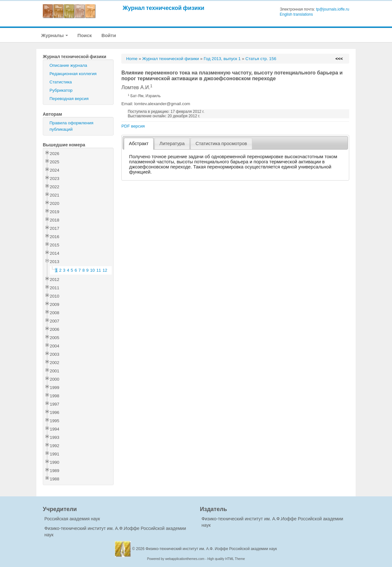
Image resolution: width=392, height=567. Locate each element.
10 (92, 270)
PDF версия (133, 126)
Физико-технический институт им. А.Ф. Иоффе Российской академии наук (211, 549)
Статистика (61, 82)
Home (132, 59)
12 (105, 270)
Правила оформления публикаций (71, 126)
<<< (339, 59)
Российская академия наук (72, 519)
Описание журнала (68, 65)
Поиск (85, 35)
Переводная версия (69, 99)
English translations (296, 14)
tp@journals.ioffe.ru (333, 9)
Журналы (55, 35)
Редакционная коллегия (73, 74)
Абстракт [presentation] (139, 144)
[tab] (139, 144)
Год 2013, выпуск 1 (222, 59)
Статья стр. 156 (261, 59)
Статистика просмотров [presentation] (221, 144)
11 (99, 270)
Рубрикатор (61, 90)
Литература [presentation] (172, 144)
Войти (109, 35)
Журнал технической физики (163, 8)
